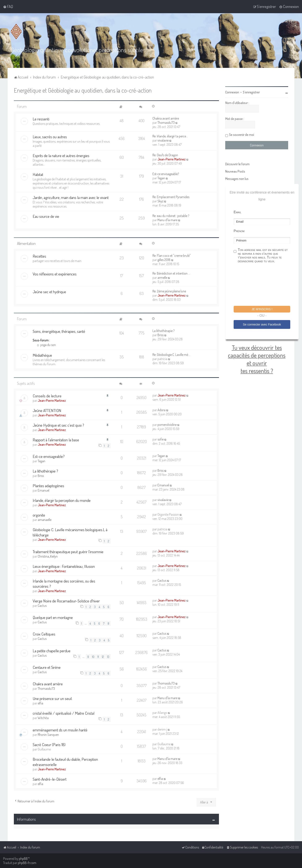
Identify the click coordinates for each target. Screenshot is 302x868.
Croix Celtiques (44, 634)
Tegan (161, 178)
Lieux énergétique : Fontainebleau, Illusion (64, 566)
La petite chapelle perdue (52, 650)
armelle (162, 277)
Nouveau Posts (235, 171)
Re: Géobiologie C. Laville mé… (171, 354)
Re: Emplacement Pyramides (171, 197)
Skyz (160, 201)
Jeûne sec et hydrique (49, 291)
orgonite (39, 515)
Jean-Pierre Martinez (172, 159)
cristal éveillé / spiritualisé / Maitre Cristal (64, 713)
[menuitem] (8, 6)
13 (108, 656)
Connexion (232, 92)
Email (237, 212)
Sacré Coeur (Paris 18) (49, 744)
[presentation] (266, 285)
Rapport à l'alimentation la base (56, 440)
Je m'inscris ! (262, 309)
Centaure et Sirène (47, 667)
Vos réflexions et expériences (55, 274)
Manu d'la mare (167, 220)
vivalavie (163, 140)
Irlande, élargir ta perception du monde (62, 500)
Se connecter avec (262, 324)
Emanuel (44, 490)
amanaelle (45, 520)
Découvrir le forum (237, 164)
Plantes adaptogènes (48, 486)
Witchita (43, 718)
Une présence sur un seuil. (53, 698)
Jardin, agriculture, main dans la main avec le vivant (71, 197)
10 (93, 656)
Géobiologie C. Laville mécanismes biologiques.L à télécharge (70, 532)
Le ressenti (41, 119)
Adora (161, 410)
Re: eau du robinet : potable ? (171, 216)
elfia (40, 703)
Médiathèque (42, 355)
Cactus (162, 580)
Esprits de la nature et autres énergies (61, 156)
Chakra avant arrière (166, 118)
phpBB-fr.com (27, 863)
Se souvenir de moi (241, 135)
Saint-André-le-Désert (50, 779)
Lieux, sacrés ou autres (50, 137)
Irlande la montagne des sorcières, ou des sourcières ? (64, 583)
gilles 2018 (164, 260)
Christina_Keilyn (48, 556)
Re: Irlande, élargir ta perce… (170, 136)
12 (103, 656)
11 (98, 656)
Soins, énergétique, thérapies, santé (59, 331)
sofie (161, 439)
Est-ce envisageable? (166, 174)
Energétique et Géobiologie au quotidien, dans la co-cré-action (83, 90)
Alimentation (26, 243)
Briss (161, 335)
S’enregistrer (251, 92)
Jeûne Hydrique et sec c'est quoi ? (58, 425)
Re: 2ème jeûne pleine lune (169, 291)
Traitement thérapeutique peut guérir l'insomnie (68, 551)
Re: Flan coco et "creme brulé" (172, 255)
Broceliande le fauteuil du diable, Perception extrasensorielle (65, 762)
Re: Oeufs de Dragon (165, 155)
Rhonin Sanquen (48, 734)
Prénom (239, 231)
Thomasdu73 (166, 123)
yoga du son (46, 345)
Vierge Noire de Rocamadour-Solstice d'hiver (66, 601)
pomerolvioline (167, 424)
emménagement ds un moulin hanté (60, 730)
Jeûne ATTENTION (47, 410)
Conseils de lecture (47, 396)
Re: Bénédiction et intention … (171, 273)
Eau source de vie (46, 216)
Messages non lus (237, 179)
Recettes (39, 256)
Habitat (38, 174)
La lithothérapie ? (163, 331)
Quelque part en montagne (53, 617)
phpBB (23, 859)
